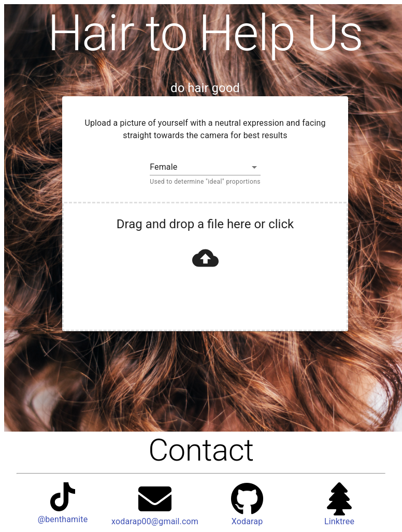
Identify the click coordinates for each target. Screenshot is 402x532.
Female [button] (163, 167)
